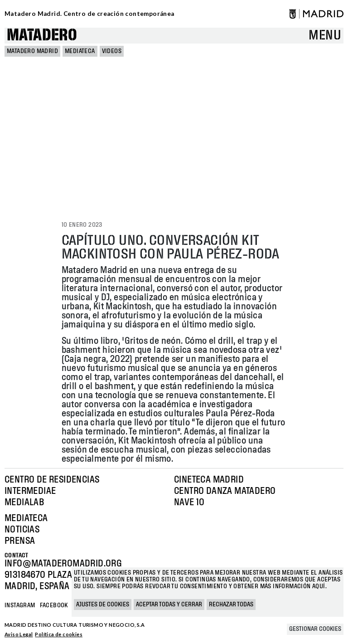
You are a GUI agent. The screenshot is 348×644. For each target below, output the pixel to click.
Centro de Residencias (52, 480)
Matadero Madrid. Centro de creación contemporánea (89, 14)
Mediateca (80, 51)
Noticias (22, 530)
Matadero (42, 36)
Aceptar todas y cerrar (169, 605)
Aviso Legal (19, 634)
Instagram (20, 605)
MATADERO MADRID (32, 51)
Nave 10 (189, 503)
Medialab (24, 503)
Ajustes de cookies (103, 605)
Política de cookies (59, 634)
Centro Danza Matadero (225, 491)
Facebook (54, 605)
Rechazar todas (231, 605)
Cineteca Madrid (209, 480)
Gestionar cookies (315, 629)
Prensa (20, 541)
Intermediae (30, 491)
